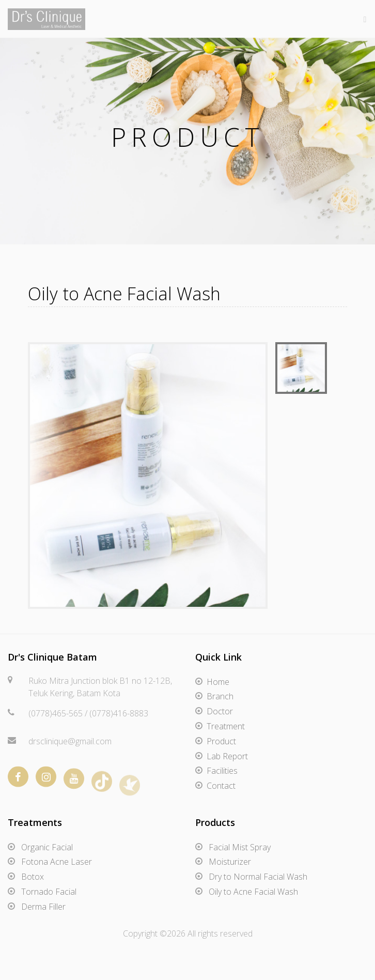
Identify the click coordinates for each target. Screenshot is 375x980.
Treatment (226, 726)
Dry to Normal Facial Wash (258, 877)
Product (221, 741)
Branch (220, 696)
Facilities (222, 771)
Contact (221, 786)
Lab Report (227, 756)
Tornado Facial (49, 892)
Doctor (220, 711)
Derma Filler (43, 907)
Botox (33, 877)
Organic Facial (47, 847)
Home (218, 682)
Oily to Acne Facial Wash (253, 892)
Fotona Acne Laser (57, 862)
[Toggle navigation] (362, 19)
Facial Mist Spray (240, 847)
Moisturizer (230, 862)
